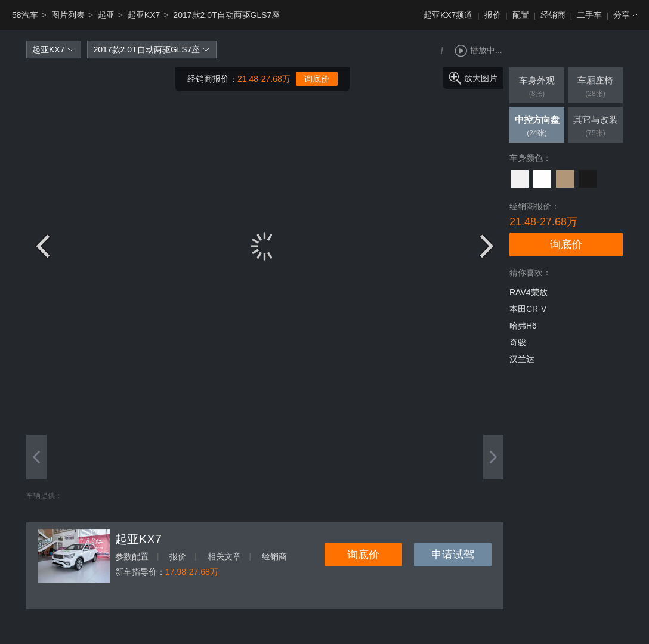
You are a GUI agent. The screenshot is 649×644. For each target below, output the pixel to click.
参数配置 (132, 556)
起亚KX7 (144, 15)
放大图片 (481, 78)
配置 (521, 15)
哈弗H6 (523, 326)
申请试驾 (453, 555)
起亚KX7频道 (448, 15)
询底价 (317, 79)
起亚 (106, 15)
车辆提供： (44, 496)
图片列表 (68, 15)
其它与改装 (595, 127)
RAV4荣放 (529, 292)
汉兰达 (522, 359)
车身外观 (537, 88)
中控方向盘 (537, 127)
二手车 (589, 15)
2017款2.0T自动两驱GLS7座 (226, 15)
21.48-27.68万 (264, 79)
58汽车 (25, 15)
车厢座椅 (595, 88)
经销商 (553, 15)
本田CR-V (528, 309)
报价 (493, 15)
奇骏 (518, 342)
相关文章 (224, 556)
